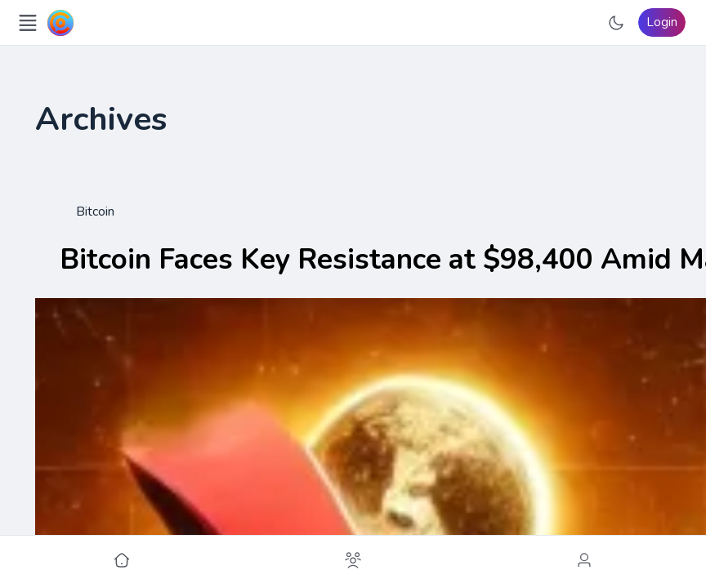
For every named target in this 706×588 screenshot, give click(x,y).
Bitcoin (95, 212)
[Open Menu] (28, 23)
